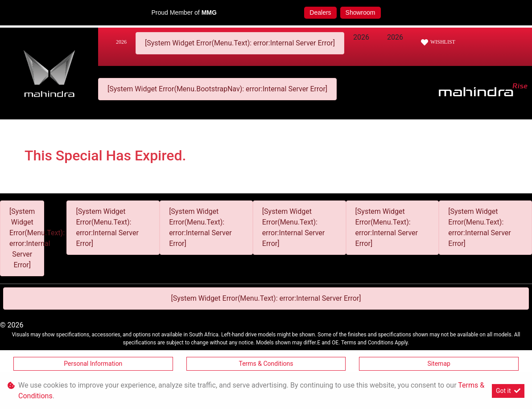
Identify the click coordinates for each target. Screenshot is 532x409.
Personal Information (93, 364)
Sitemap (439, 364)
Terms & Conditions (266, 364)
